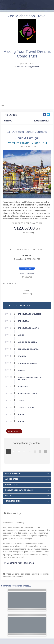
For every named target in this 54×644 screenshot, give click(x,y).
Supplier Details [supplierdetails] (41, 121)
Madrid (21, 335)
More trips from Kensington (19, 563)
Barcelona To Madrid (28, 328)
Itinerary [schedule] (8, 121)
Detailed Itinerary (14, 431)
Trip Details (10, 115)
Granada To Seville (27, 363)
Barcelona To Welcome (29, 314)
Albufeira (23, 386)
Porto (21, 414)
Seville (21, 370)
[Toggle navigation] (3, 106)
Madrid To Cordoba (27, 342)
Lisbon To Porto (26, 407)
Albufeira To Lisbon (28, 393)
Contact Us (27, 268)
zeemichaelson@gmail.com (28, 67)
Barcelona (23, 321)
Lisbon (21, 400)
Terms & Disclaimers (27, 274)
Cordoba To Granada (28, 349)
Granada (22, 356)
